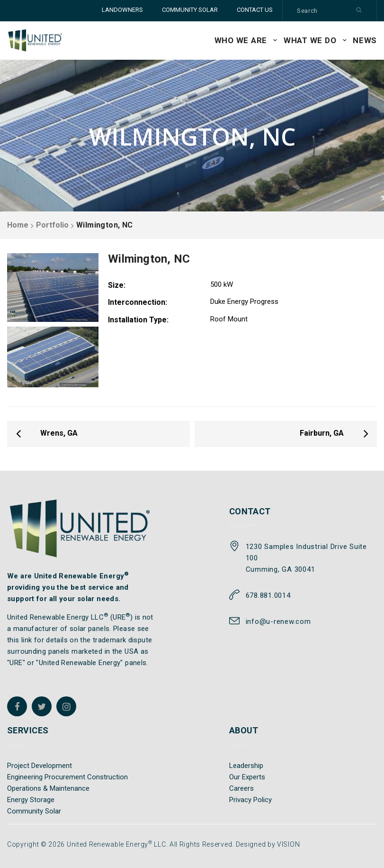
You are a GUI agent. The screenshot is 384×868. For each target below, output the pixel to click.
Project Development (40, 766)
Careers (241, 788)
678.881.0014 (268, 595)
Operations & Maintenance (48, 788)
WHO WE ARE (241, 40)
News (365, 40)
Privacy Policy (250, 800)
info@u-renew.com (278, 621)
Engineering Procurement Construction (67, 777)
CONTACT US (255, 10)
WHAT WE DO (310, 40)
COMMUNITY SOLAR (190, 10)
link (27, 640)
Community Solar (34, 811)
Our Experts (247, 777)
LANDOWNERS (122, 10)
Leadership (246, 766)
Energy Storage (31, 800)
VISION (288, 844)
